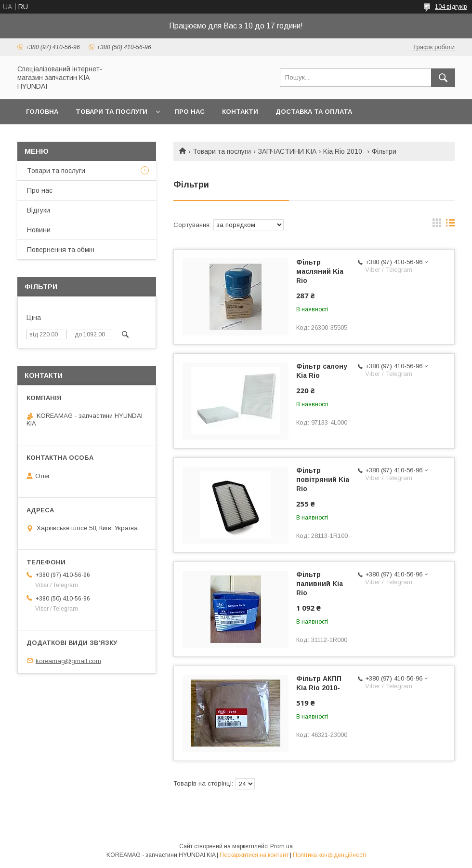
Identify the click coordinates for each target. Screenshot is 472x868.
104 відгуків (451, 7)
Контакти (240, 112)
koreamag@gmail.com (68, 661)
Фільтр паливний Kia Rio (320, 584)
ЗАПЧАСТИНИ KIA (287, 151)
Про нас (190, 112)
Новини (39, 230)
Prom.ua (282, 846)
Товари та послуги (111, 112)
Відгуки (39, 210)
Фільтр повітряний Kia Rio (323, 480)
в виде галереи (437, 225)
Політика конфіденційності (329, 855)
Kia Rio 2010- (344, 151)
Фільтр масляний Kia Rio (320, 271)
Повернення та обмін (61, 250)
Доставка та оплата (314, 112)
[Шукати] (443, 78)
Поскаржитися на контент (254, 855)
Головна (42, 112)
